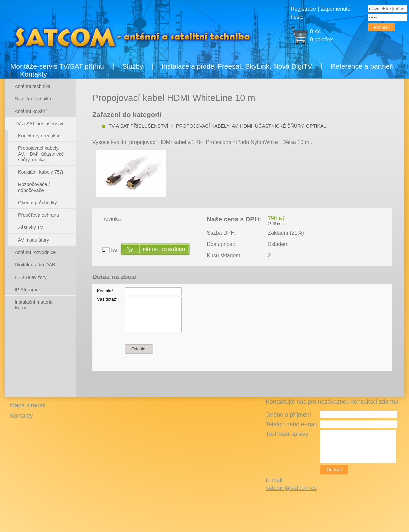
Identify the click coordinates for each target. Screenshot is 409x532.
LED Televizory (31, 277)
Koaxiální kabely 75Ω (41, 172)
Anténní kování (31, 111)
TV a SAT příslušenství (138, 126)
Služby (133, 66)
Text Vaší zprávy (287, 434)
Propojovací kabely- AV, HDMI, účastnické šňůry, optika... (252, 126)
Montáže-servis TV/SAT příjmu (57, 66)
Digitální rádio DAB (35, 265)
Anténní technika (32, 86)
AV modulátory (33, 240)
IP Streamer (27, 290)
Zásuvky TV (31, 227)
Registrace (303, 9)
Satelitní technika (33, 99)
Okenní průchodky (37, 203)
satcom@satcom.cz (291, 488)
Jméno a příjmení (288, 415)
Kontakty (33, 74)
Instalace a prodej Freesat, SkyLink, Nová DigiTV (237, 66)
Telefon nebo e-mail (291, 424)
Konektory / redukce (39, 136)
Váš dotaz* (107, 299)
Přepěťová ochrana (38, 215)
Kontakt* (105, 291)
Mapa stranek (28, 405)
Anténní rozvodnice (35, 252)
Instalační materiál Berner (34, 305)
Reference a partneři (362, 66)
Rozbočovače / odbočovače (34, 187)
